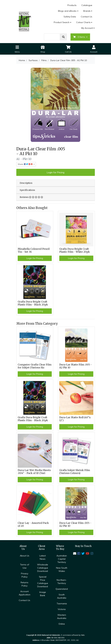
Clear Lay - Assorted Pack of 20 (33, 524)
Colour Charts (83, 22)
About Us (25, 556)
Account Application (25, 593)
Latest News (43, 557)
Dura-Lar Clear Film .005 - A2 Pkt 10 (75, 524)
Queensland (62, 589)
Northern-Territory (62, 582)
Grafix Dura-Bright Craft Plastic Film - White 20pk (75, 250)
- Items (79, 37)
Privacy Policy (25, 575)
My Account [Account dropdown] (87, 28)
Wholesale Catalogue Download (43, 568)
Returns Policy (24, 584)
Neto (83, 635)
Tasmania (62, 604)
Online (62, 624)
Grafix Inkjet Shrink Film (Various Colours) (75, 472)
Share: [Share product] (25, 164)
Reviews (31, 197)
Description (26, 183)
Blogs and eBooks (67, 11)
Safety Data (70, 17)
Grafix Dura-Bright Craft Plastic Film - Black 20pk (33, 303)
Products (72, 5)
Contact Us (87, 17)
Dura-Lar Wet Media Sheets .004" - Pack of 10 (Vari (34, 472)
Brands (87, 11)
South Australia (62, 596)
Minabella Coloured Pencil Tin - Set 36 (34, 250)
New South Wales (62, 569)
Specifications (27, 190)
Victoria (62, 609)
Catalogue (87, 5)
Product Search (62, 22)
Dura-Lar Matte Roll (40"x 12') (75, 419)
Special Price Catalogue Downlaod (43, 582)
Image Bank (43, 594)
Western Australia (62, 617)
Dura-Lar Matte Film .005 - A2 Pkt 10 (76, 366)
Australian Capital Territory (62, 559)
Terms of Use (25, 566)
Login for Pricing (55, 172)
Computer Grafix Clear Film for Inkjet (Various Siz (35, 366)
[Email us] (75, 553)
